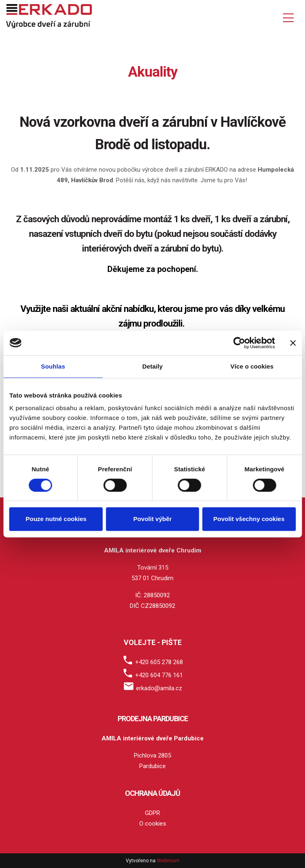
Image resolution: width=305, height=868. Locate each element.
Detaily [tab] (153, 366)
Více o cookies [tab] (252, 366)
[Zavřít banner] (293, 343)
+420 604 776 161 (159, 675)
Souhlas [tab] (53, 366)
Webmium (168, 861)
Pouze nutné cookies (56, 519)
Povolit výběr (152, 519)
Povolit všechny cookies (249, 519)
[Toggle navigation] (288, 17)
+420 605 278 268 (159, 662)
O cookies (153, 824)
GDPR (152, 813)
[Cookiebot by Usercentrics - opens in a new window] (239, 343)
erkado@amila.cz (159, 688)
